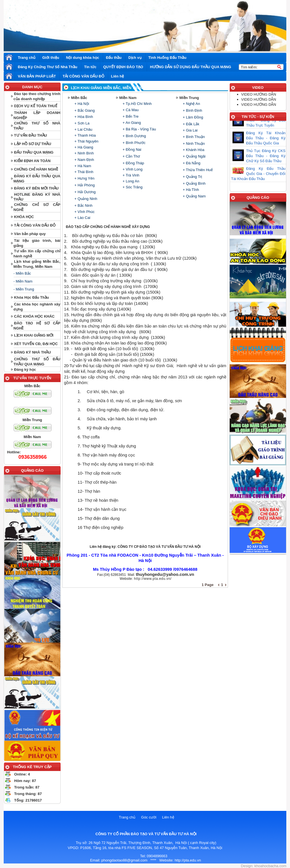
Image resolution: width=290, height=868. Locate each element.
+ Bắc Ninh (83, 205)
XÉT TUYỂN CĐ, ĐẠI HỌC (36, 344)
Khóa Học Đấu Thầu (32, 297)
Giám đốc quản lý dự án (93, 275)
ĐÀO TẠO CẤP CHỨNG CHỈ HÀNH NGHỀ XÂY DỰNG (108, 227)
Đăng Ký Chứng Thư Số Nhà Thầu (48, 67)
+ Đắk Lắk (191, 124)
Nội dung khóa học (83, 58)
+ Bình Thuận (193, 137)
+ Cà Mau (130, 110)
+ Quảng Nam (194, 196)
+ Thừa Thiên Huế (197, 170)
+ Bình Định (192, 110)
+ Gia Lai (190, 130)
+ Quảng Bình (194, 183)
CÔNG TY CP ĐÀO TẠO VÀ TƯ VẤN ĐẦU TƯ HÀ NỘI (159, 547)
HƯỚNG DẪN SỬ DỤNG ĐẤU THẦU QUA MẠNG (190, 67)
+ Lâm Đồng (193, 117)
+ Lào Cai (82, 218)
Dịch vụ (135, 58)
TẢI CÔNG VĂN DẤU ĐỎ (83, 76)
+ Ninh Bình (84, 153)
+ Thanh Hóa (85, 135)
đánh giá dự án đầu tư (132, 270)
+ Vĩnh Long (132, 169)
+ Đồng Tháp (133, 163)
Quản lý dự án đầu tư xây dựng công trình (110, 264)
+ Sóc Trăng (132, 187)
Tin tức (90, 67)
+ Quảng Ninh (85, 199)
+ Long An (130, 181)
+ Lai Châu (83, 129)
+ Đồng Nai (131, 149)
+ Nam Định (84, 160)
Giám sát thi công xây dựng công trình (106, 287)
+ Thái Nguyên (86, 141)
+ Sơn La (81, 123)
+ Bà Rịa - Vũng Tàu (139, 129)
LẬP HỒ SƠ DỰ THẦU (33, 144)
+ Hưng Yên (84, 178)
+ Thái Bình (83, 172)
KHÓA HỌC (24, 217)
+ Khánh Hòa (193, 150)
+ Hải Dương (85, 192)
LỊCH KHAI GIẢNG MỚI (34, 335)
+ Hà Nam (82, 166)
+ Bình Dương (134, 136)
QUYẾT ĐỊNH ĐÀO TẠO (123, 67)
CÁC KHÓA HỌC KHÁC (34, 316)
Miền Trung (189, 98)
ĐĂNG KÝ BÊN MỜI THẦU (36, 188)
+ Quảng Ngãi (194, 156)
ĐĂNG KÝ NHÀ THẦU (33, 352)
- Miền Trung (24, 289)
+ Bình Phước (134, 143)
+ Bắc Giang (84, 110)
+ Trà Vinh (130, 175)
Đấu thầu (114, 58)
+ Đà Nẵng (191, 163)
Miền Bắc (79, 98)
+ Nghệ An (191, 104)
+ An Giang (131, 123)
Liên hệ (117, 76)
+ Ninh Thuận (193, 144)
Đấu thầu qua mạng (119, 247)
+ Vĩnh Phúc (84, 212)
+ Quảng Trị (192, 177)
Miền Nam (128, 98)
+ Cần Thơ (131, 156)
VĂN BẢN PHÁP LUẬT (37, 76)
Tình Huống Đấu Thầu (168, 58)
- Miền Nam (23, 281)
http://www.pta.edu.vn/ (153, 579)
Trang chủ (27, 58)
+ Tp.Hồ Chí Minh (137, 104)
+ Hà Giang (83, 147)
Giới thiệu (51, 58)
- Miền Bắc (22, 273)
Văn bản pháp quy (30, 234)
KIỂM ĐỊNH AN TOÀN (32, 161)
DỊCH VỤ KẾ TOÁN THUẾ (36, 106)
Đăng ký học (25, 370)
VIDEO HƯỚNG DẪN (259, 94)
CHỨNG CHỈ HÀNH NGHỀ (36, 169)
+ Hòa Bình (83, 117)
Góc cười (149, 817)
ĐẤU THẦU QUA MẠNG (34, 152)
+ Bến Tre (130, 116)
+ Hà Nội (81, 104)
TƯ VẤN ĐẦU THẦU (31, 135)
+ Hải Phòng (84, 185)
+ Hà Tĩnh (190, 190)
